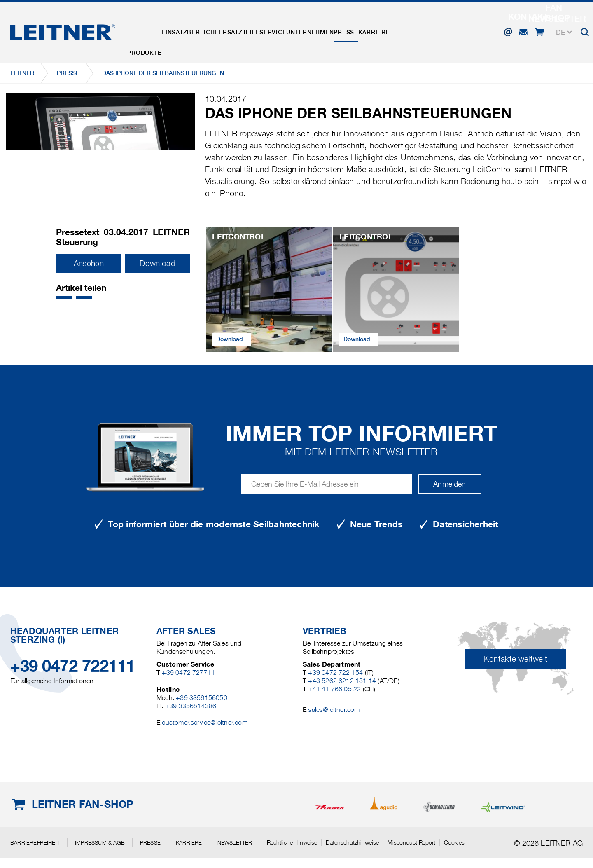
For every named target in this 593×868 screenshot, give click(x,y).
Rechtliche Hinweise (292, 842)
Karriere (444, 30)
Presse (405, 30)
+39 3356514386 (191, 706)
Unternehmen (358, 30)
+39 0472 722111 (73, 666)
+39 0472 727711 (188, 673)
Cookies (454, 842)
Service (310, 30)
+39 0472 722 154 (335, 673)
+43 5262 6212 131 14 (342, 681)
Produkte (150, 30)
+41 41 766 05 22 (334, 689)
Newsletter (235, 842)
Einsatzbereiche (206, 30)
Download (158, 263)
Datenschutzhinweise (352, 842)
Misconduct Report (411, 842)
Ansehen (89, 263)
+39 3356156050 (202, 698)
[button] (64, 297)
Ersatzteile (266, 30)
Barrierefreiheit (35, 842)
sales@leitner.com (334, 710)
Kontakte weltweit (516, 659)
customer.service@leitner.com (204, 722)
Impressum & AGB (100, 842)
